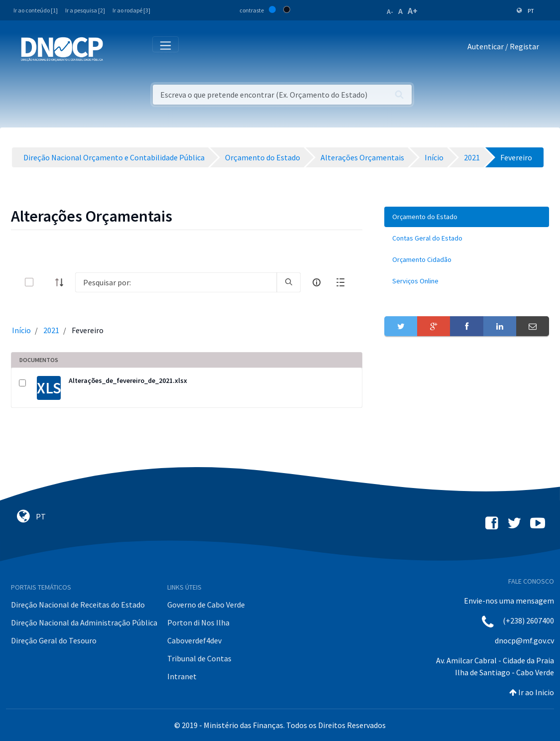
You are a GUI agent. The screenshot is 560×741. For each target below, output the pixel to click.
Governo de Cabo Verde (206, 605)
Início (21, 330)
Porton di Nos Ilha (198, 622)
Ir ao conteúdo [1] (36, 10)
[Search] (176, 282)
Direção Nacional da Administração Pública (84, 622)
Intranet (182, 676)
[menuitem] (467, 217)
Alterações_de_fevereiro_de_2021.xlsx (128, 380)
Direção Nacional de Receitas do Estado (78, 605)
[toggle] (45, 282)
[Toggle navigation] (116, 49)
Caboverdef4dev (194, 640)
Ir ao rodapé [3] (131, 10)
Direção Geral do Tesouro (54, 640)
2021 (51, 330)
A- (390, 11)
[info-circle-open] (317, 282)
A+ (413, 11)
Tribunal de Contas (199, 658)
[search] (289, 282)
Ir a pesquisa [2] (85, 10)
